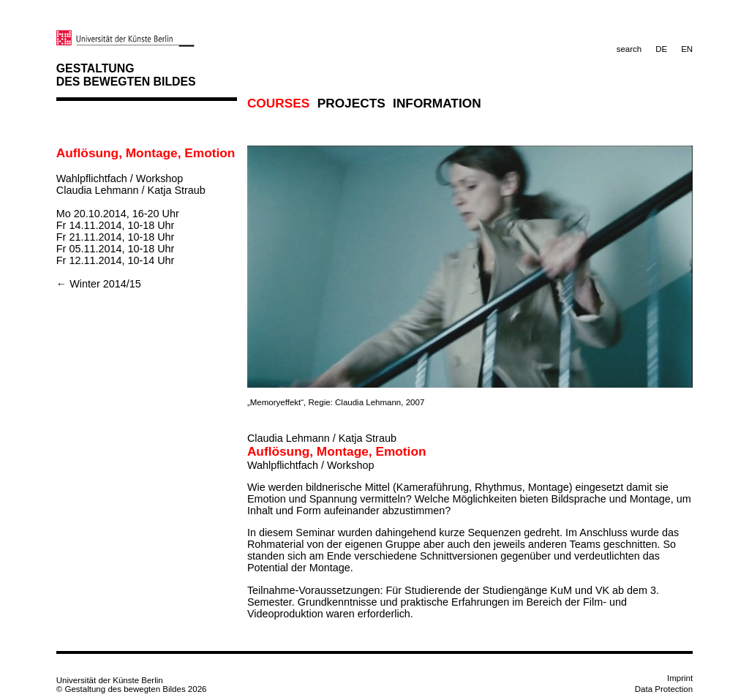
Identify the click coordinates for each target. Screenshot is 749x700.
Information (437, 103)
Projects (351, 103)
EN (687, 49)
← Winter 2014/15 (99, 284)
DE (661, 49)
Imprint (680, 678)
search (629, 49)
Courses (278, 103)
